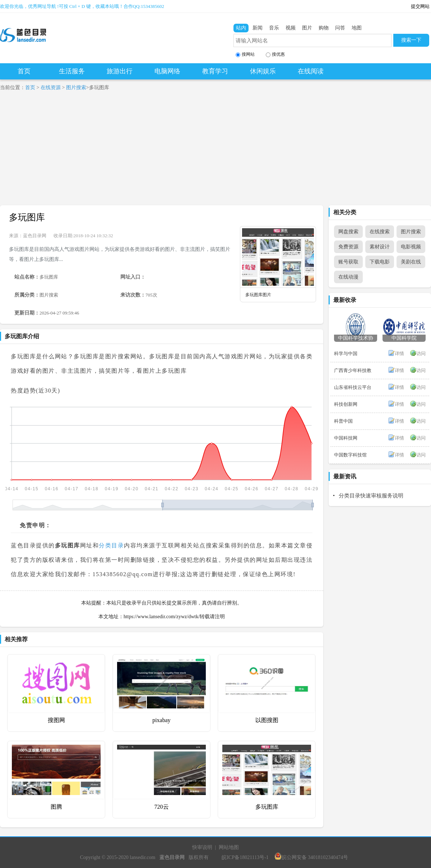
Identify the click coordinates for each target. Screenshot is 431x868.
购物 (324, 28)
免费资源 (348, 247)
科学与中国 (346, 353)
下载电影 (380, 262)
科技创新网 (346, 404)
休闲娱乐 (263, 71)
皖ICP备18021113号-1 (245, 857)
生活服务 (72, 71)
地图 (357, 28)
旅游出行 (120, 71)
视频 (291, 28)
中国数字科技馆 (350, 455)
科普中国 (343, 421)
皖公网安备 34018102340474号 (311, 857)
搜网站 (245, 54)
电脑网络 (167, 71)
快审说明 (202, 847)
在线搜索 (380, 232)
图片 (307, 28)
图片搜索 (76, 88)
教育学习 (215, 71)
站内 (241, 28)
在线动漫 (348, 277)
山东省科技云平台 (353, 387)
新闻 (258, 28)
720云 (162, 807)
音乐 (274, 28)
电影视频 (411, 247)
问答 (340, 28)
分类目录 (111, 545)
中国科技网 (346, 438)
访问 (421, 353)
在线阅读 (311, 71)
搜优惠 (275, 54)
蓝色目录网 (35, 236)
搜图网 (56, 720)
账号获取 (348, 262)
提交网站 (420, 6)
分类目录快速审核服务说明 (371, 496)
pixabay (161, 720)
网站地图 (229, 847)
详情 (399, 353)
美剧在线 (411, 262)
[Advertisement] (215, 151)
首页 (24, 71)
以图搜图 (267, 720)
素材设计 (380, 247)
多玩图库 (27, 217)
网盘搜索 (348, 232)
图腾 (56, 807)
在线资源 (51, 88)
